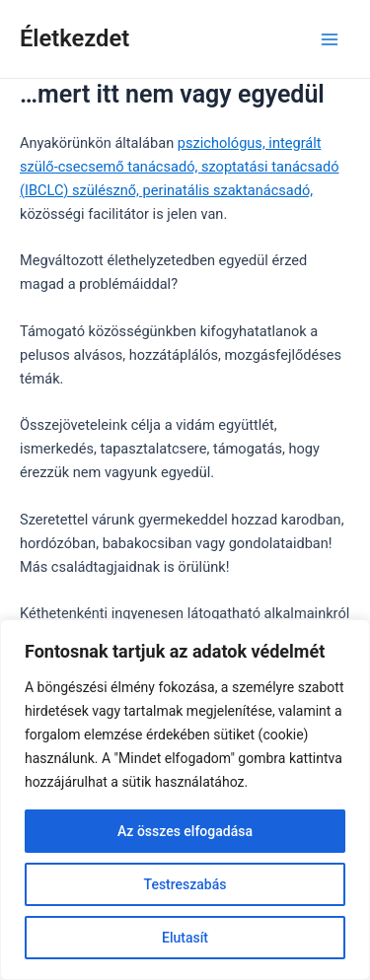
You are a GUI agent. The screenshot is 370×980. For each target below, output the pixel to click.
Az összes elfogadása (185, 831)
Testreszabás (185, 884)
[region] (185, 800)
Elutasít (185, 938)
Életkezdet (74, 38)
